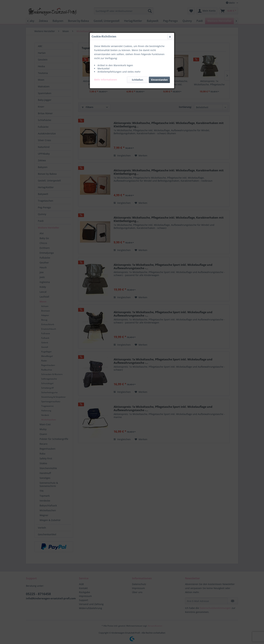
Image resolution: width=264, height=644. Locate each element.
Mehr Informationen (106, 80)
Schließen (137, 80)
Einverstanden (159, 80)
